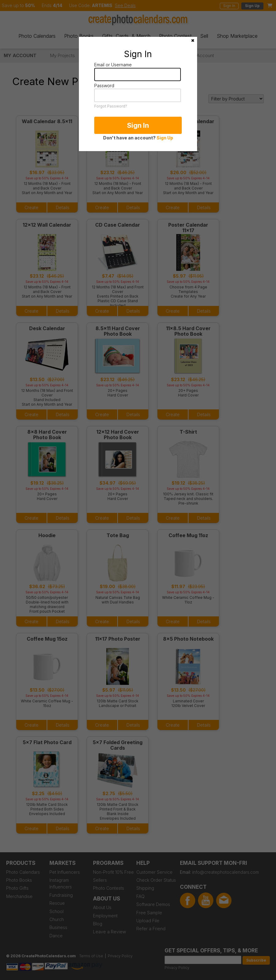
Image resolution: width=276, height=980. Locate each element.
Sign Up (165, 138)
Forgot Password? (111, 106)
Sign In (138, 125)
